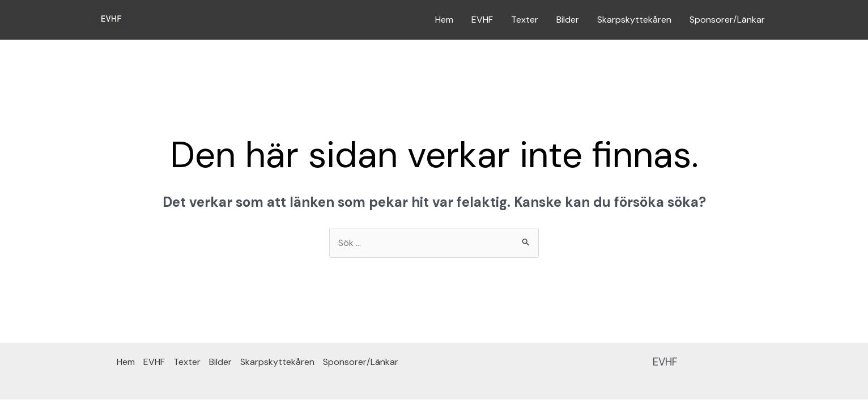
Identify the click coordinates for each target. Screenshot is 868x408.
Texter (525, 20)
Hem (444, 20)
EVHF (482, 20)
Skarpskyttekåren (634, 20)
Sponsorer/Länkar (727, 20)
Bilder (568, 20)
